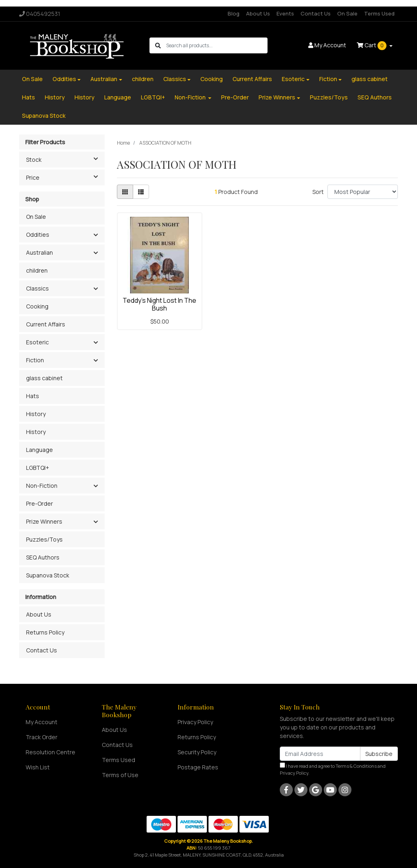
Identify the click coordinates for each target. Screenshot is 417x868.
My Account (42, 722)
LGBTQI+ (153, 97)
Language (118, 97)
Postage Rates (198, 767)
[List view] (141, 192)
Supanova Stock (44, 116)
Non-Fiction (191, 97)
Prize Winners (277, 97)
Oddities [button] (38, 235)
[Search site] (158, 45)
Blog (234, 13)
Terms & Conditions (356, 766)
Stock (65, 159)
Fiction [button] (35, 360)
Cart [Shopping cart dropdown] (372, 46)
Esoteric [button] (37, 342)
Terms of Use (120, 775)
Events (285, 13)
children (143, 79)
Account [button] (327, 45)
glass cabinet (370, 79)
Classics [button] (37, 288)
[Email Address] (320, 754)
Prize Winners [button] (44, 521)
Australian (104, 79)
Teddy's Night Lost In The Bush (159, 304)
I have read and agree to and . (333, 769)
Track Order (42, 737)
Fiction (328, 79)
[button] (95, 235)
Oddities (64, 79)
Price (65, 177)
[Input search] (216, 45)
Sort (318, 192)
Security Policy (197, 752)
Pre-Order (235, 97)
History (55, 97)
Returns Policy (45, 632)
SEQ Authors (375, 97)
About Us (258, 13)
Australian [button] (40, 252)
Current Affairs (252, 79)
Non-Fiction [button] (42, 486)
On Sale (347, 13)
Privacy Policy (195, 722)
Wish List (38, 767)
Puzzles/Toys (329, 97)
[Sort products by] (363, 192)
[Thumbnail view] (125, 192)
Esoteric (293, 79)
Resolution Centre (50, 752)
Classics (175, 79)
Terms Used (379, 13)
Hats (29, 97)
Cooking (212, 79)
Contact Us (316, 13)
